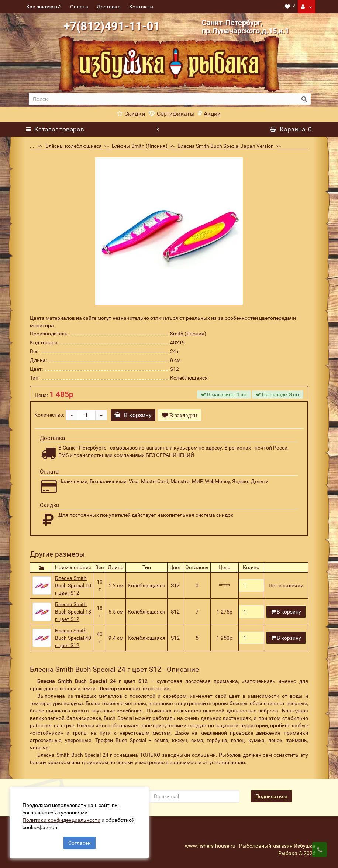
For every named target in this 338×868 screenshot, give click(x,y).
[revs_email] (194, 796)
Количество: (49, 415)
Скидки (131, 114)
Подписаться (271, 796)
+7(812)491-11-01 (112, 26)
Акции (209, 114)
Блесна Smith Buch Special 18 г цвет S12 (73, 612)
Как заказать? (44, 7)
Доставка (109, 7)
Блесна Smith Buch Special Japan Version (226, 146)
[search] (163, 99)
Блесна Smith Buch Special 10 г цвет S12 (73, 585)
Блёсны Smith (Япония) (140, 146)
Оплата (79, 7)
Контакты (141, 7)
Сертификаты (171, 114)
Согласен (80, 841)
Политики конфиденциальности (63, 819)
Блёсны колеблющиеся (74, 146)
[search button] (304, 99)
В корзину (134, 415)
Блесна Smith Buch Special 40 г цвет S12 (73, 638)
